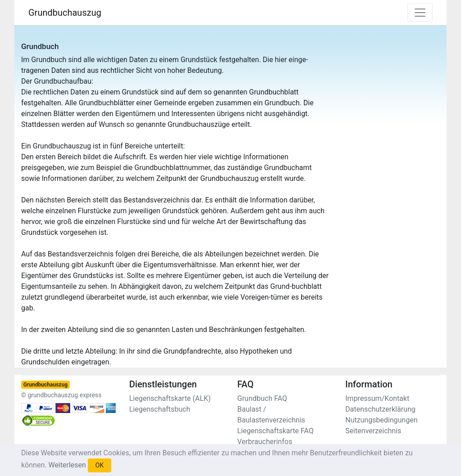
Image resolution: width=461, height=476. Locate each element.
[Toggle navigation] (420, 13)
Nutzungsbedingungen (381, 420)
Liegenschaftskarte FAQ (276, 431)
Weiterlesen (67, 465)
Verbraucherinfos (265, 442)
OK (99, 465)
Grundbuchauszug (65, 13)
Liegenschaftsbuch (160, 409)
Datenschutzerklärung (380, 409)
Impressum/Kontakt (377, 398)
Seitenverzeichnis (373, 431)
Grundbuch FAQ (262, 398)
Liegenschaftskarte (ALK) (170, 398)
